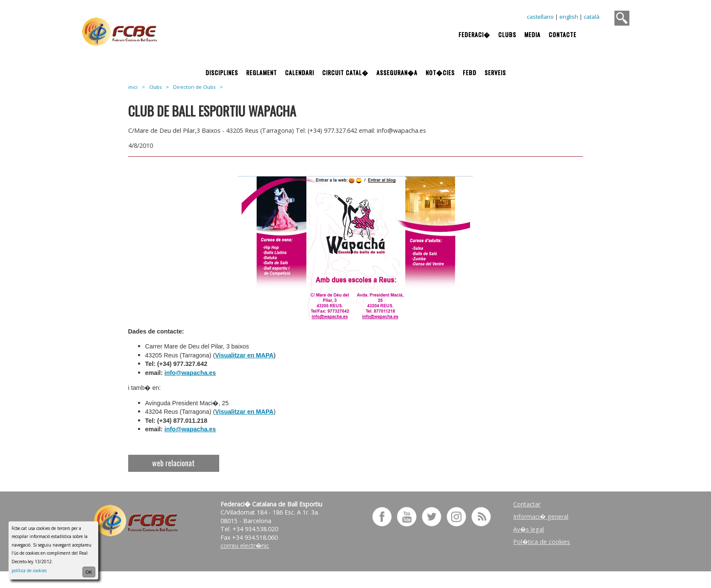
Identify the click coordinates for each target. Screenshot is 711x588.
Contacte (563, 34)
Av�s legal (529, 529)
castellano (540, 17)
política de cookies (29, 570)
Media (532, 34)
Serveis (495, 72)
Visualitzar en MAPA (244, 355)
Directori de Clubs (194, 87)
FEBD (470, 72)
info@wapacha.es (190, 373)
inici (133, 87)
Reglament (261, 72)
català (592, 17)
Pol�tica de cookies (542, 542)
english (569, 17)
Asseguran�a (397, 72)
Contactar (527, 504)
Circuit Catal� (345, 72)
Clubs (507, 34)
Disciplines (222, 72)
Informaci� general (541, 516)
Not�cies (440, 72)
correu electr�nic (245, 546)
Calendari (300, 72)
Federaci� (474, 34)
